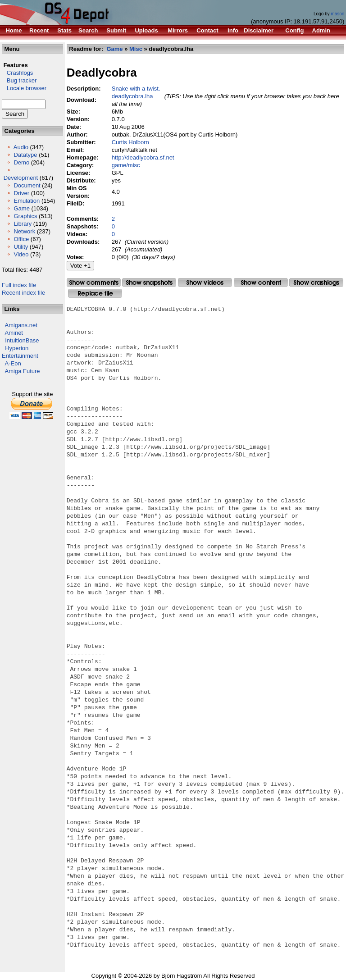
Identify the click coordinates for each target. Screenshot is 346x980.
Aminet (14, 333)
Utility (21, 247)
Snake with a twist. (136, 89)
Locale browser (24, 88)
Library (23, 224)
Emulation (27, 201)
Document (27, 185)
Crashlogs (17, 73)
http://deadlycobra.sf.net (143, 157)
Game (21, 208)
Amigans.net (21, 325)
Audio (21, 147)
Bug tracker (19, 80)
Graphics (25, 216)
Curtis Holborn (130, 142)
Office (21, 239)
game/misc (126, 165)
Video (21, 254)
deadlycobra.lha (132, 96)
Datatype (25, 155)
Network (24, 231)
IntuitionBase (22, 340)
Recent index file (23, 293)
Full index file (19, 285)
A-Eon (13, 363)
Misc (136, 49)
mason (337, 14)
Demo (21, 162)
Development (21, 178)
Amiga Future (23, 371)
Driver (21, 193)
